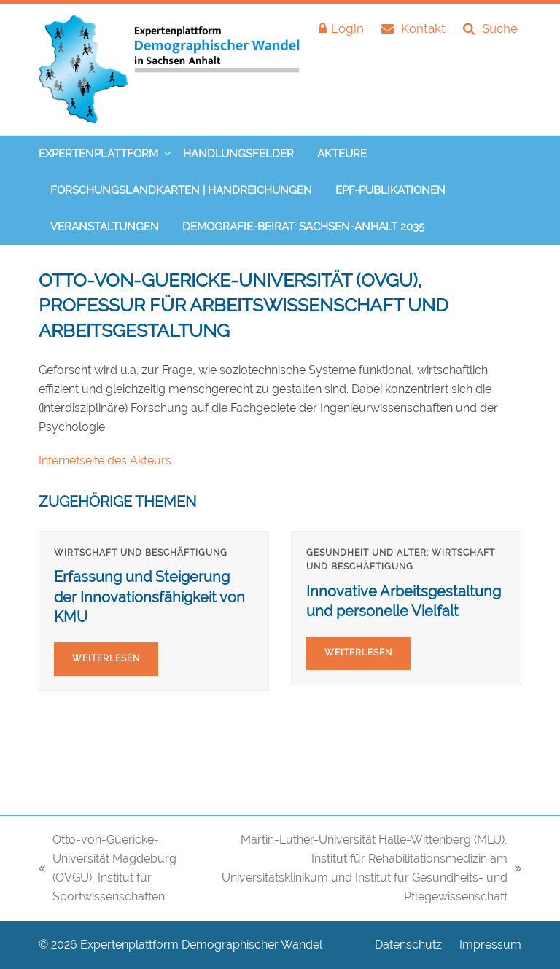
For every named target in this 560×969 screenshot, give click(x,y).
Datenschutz (408, 945)
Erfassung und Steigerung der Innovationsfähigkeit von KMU (149, 597)
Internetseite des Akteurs (105, 460)
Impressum (490, 945)
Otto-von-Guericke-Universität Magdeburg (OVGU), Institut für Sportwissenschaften (108, 868)
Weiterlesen (106, 658)
